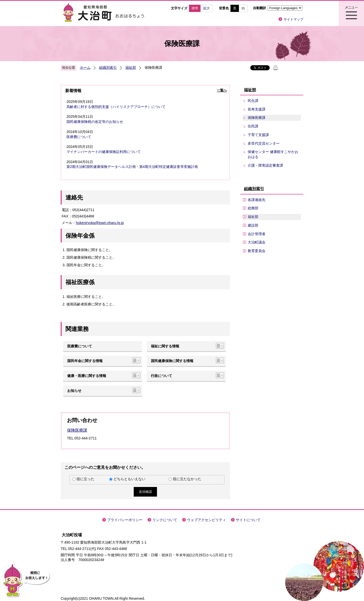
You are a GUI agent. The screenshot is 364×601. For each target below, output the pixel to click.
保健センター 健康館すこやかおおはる (273, 154)
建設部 (253, 225)
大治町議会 (257, 242)
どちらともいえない (129, 479)
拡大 (207, 8)
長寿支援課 (257, 109)
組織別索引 (108, 68)
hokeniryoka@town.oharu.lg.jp (100, 223)
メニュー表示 (351, 13)
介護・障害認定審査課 (265, 165)
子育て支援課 (258, 135)
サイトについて (248, 520)
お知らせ (74, 391)
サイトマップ (293, 19)
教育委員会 (257, 251)
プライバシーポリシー (125, 520)
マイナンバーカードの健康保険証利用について (104, 152)
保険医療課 (77, 430)
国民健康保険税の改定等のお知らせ (95, 122)
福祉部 (131, 68)
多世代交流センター (264, 143)
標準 (195, 8)
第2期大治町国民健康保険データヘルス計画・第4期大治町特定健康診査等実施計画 (132, 167)
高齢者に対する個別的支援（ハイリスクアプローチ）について (116, 107)
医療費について (79, 137)
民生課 (253, 101)
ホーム (85, 68)
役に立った (85, 479)
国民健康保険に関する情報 (172, 361)
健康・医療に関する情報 (87, 376)
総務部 (253, 208)
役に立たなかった (187, 479)
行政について (162, 376)
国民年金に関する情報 (85, 361)
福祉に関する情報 (165, 346)
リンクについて (165, 520)
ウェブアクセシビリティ (207, 520)
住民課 (253, 126)
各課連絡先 (257, 200)
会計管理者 (257, 234)
